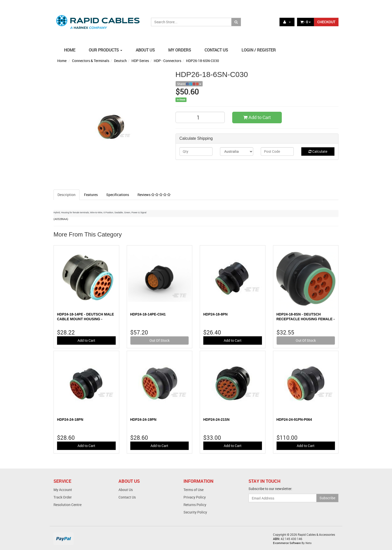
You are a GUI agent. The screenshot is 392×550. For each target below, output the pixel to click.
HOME (70, 50)
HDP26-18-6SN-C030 (202, 61)
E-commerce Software (287, 543)
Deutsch (120, 61)
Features (91, 195)
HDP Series (140, 61)
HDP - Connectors (167, 61)
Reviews (154, 195)
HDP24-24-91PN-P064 (294, 419)
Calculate (318, 151)
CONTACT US (216, 50)
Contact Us (127, 497)
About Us (126, 490)
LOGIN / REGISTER (259, 50)
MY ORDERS (180, 50)
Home (62, 61)
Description (66, 195)
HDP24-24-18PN (70, 419)
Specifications (118, 195)
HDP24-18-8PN (215, 314)
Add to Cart (257, 117)
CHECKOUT (326, 22)
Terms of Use (193, 490)
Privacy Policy (195, 497)
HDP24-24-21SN (216, 419)
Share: (189, 84)
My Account (63, 490)
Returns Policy (195, 505)
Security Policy (195, 512)
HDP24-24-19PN (143, 419)
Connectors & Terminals (91, 61)
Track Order (63, 497)
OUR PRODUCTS (105, 50)
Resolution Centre (67, 505)
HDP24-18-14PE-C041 (148, 314)
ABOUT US (145, 50)
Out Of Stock (159, 340)
